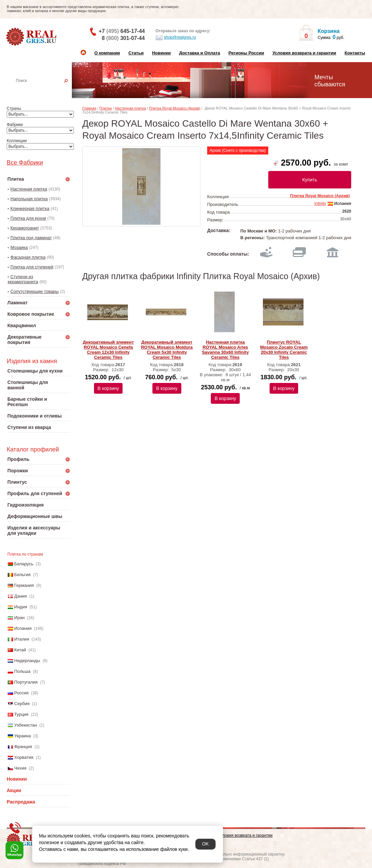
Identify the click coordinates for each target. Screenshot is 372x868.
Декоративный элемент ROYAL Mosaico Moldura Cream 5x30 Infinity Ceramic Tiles (167, 350)
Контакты (355, 53)
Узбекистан (26, 725)
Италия (21, 639)
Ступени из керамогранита (23, 279)
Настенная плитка (46, 90)
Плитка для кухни (28, 218)
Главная (89, 108)
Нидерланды (27, 661)
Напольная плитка (29, 199)
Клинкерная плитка (30, 208)
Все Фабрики (25, 163)
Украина (22, 736)
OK (205, 844)
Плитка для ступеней (32, 267)
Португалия (26, 682)
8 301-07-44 (123, 38)
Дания (20, 596)
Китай (20, 650)
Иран (19, 618)
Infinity (320, 204)
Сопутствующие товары (35, 291)
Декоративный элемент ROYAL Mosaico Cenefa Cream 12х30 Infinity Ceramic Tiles (108, 350)
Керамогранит (25, 228)
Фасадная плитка (28, 257)
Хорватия (24, 757)
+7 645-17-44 (122, 31)
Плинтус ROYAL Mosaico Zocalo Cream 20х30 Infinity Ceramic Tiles (284, 350)
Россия (21, 693)
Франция (23, 747)
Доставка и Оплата (199, 53)
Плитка (106, 108)
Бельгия (22, 575)
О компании (107, 53)
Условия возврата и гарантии (304, 53)
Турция (21, 714)
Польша (22, 671)
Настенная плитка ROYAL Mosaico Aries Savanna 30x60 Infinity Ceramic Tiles (225, 350)
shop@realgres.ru (176, 38)
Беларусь (24, 564)
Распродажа (21, 802)
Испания (23, 628)
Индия (20, 607)
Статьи (136, 53)
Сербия (22, 704)
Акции (14, 790)
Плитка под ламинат (31, 238)
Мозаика (19, 247)
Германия (24, 585)
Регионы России (246, 53)
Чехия (20, 768)
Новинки (161, 53)
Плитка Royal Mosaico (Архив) (175, 108)
